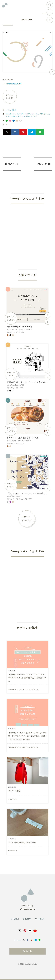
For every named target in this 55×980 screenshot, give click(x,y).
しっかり (11, 499)
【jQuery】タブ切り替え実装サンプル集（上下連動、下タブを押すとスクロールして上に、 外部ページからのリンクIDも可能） (27, 736)
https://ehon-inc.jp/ (13, 496)
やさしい (11, 332)
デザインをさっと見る (10, 96)
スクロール (13, 116)
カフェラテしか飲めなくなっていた (22, 843)
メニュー (22, 116)
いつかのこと (13, 799)
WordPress (22, 114)
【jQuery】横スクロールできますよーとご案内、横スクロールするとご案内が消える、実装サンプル (27, 678)
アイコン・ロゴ (34, 114)
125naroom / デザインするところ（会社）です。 (24, 689)
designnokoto (31, 964)
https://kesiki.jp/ (13, 84)
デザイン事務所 (11, 110)
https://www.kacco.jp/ (14, 385)
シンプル (20, 332)
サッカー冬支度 (14, 791)
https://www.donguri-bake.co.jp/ (18, 440)
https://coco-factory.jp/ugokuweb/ (18, 329)
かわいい (11, 388)
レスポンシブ (32, 116)
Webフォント (11, 114)
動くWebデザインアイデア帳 (20, 327)
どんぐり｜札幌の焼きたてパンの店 (23, 438)
